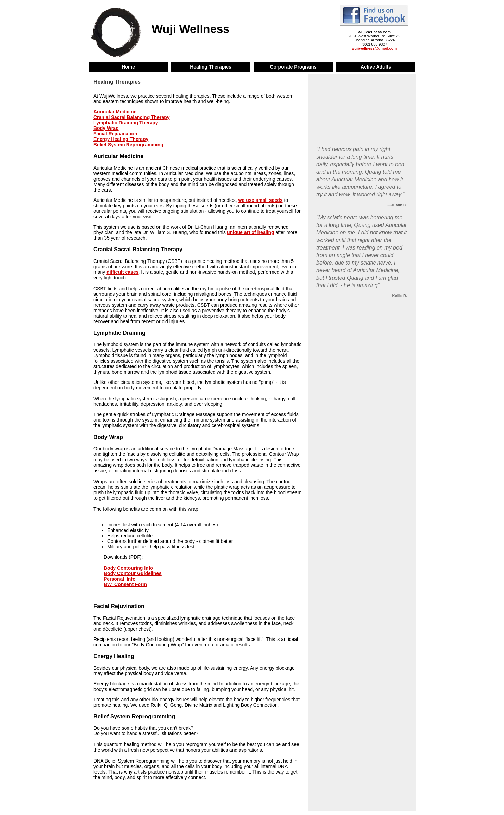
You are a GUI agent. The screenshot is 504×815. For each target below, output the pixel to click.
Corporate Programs (293, 67)
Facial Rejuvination (115, 134)
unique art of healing (251, 232)
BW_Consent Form (125, 584)
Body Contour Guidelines (133, 573)
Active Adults (376, 67)
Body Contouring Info (128, 568)
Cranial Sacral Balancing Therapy (132, 117)
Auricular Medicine (115, 112)
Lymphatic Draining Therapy (126, 123)
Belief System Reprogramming (128, 145)
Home (128, 67)
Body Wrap (106, 128)
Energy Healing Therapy (121, 139)
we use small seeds (261, 200)
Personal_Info (120, 579)
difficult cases (122, 272)
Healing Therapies (211, 67)
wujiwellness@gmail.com (374, 48)
